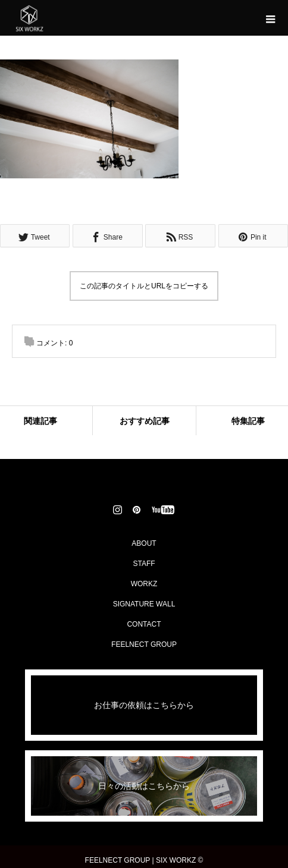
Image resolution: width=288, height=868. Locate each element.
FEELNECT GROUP (144, 644)
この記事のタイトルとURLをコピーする (144, 286)
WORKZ (144, 584)
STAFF (144, 564)
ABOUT (144, 543)
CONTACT (144, 624)
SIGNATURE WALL (144, 604)
